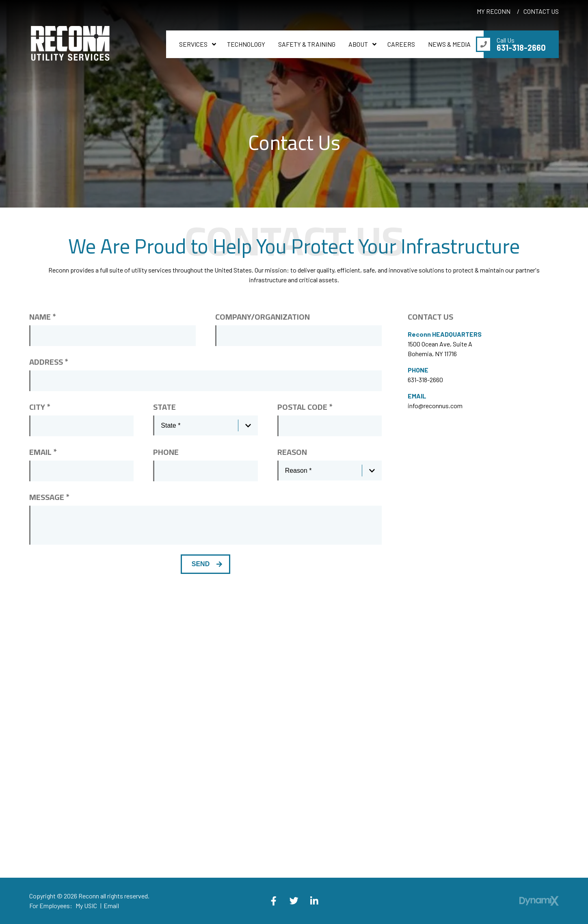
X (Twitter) (294, 901)
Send (201, 564)
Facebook (274, 901)
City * (40, 407)
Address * (49, 362)
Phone (166, 452)
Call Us (521, 44)
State (164, 407)
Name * (42, 317)
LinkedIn (314, 901)
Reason (292, 452)
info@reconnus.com (435, 406)
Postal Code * (305, 407)
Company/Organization (263, 317)
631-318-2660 (425, 380)
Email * (43, 452)
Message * (49, 497)
